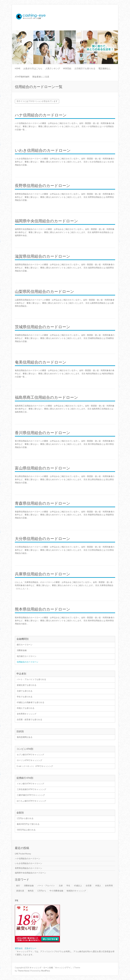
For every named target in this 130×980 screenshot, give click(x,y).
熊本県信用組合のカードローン (43, 609)
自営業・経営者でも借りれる (29, 720)
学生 (68, 886)
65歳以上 (78, 886)
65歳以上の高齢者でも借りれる (31, 702)
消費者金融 (22, 650)
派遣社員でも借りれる (27, 685)
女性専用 (109, 886)
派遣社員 (20, 891)
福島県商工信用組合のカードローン (46, 397)
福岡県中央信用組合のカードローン (46, 221)
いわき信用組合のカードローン (43, 150)
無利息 (31, 891)
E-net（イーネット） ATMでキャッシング (35, 766)
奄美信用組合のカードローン (41, 362)
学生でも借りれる (25, 697)
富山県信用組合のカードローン (43, 468)
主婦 (61, 886)
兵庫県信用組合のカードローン (43, 574)
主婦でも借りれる (25, 691)
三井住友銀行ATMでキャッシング (31, 789)
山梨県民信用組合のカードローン (45, 292)
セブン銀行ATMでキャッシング (30, 755)
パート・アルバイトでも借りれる (31, 679)
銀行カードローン (25, 645)
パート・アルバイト (46, 886)
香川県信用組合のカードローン (43, 433)
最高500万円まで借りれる (28, 824)
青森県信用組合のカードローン (43, 503)
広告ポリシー (30, 948)
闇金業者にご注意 (41, 77)
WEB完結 (67, 68)
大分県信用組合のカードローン (43, 539)
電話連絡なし (105, 68)
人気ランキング (53, 68)
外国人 (98, 886)
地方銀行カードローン (27, 656)
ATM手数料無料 (22, 77)
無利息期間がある (25, 737)
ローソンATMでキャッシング (29, 760)
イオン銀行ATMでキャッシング (30, 784)
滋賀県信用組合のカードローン (43, 256)
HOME (18, 68)
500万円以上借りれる (26, 830)
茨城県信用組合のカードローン (43, 327)
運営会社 (19, 948)
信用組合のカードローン (28, 662)
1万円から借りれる (25, 818)
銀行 (18, 886)
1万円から (42, 891)
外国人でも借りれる (26, 708)
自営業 (89, 886)
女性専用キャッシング (27, 714)
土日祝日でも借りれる (85, 68)
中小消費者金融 (56, 891)
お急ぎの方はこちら (33, 68)
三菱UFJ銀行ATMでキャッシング (31, 795)
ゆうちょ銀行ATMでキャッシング (31, 801)
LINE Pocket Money (23, 854)
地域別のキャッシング (76, 891)
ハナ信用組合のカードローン (41, 115)
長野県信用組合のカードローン (43, 186)
